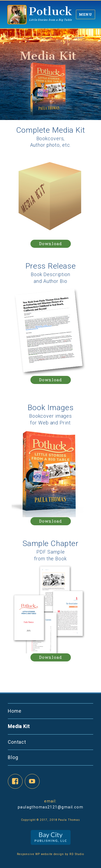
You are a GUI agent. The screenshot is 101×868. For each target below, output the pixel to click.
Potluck (51, 11)
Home (15, 711)
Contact (17, 742)
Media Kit (19, 726)
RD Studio (76, 854)
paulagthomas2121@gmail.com (50, 807)
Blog (13, 757)
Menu (85, 14)
